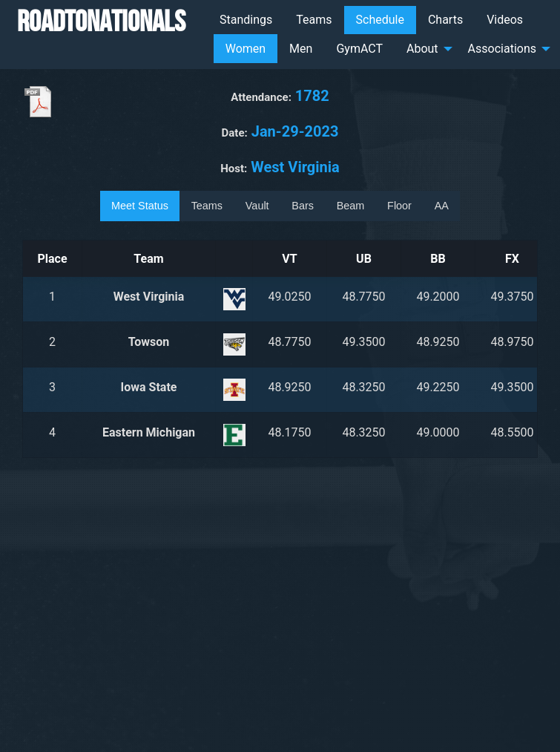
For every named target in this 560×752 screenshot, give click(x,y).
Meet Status (140, 206)
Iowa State (149, 387)
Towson (149, 342)
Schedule (380, 20)
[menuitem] (246, 20)
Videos (505, 20)
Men (301, 49)
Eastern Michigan (149, 432)
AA (442, 206)
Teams (314, 20)
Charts (445, 20)
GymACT (359, 49)
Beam (351, 206)
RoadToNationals (101, 21)
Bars (303, 206)
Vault (257, 206)
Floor (399, 206)
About (422, 49)
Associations (502, 49)
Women (246, 49)
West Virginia (149, 297)
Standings (246, 20)
